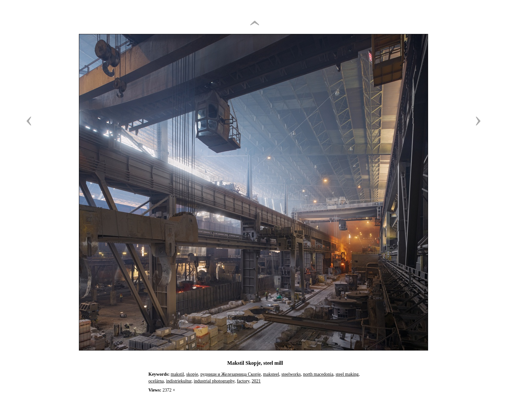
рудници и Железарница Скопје (231, 374)
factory (243, 381)
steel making (347, 374)
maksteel (271, 374)
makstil (177, 374)
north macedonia (318, 374)
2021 (256, 381)
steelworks (291, 374)
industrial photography (214, 381)
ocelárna (156, 381)
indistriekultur (179, 381)
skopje (192, 374)
